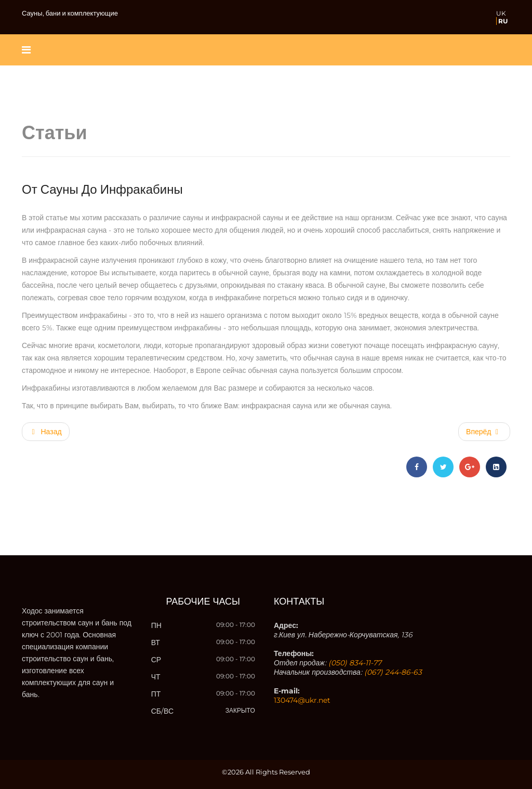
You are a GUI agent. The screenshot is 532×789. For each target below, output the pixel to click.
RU (503, 21)
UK (501, 13)
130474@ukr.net (302, 700)
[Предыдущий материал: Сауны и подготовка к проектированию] (46, 432)
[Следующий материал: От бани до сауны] (484, 432)
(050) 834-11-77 (355, 663)
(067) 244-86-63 (393, 672)
